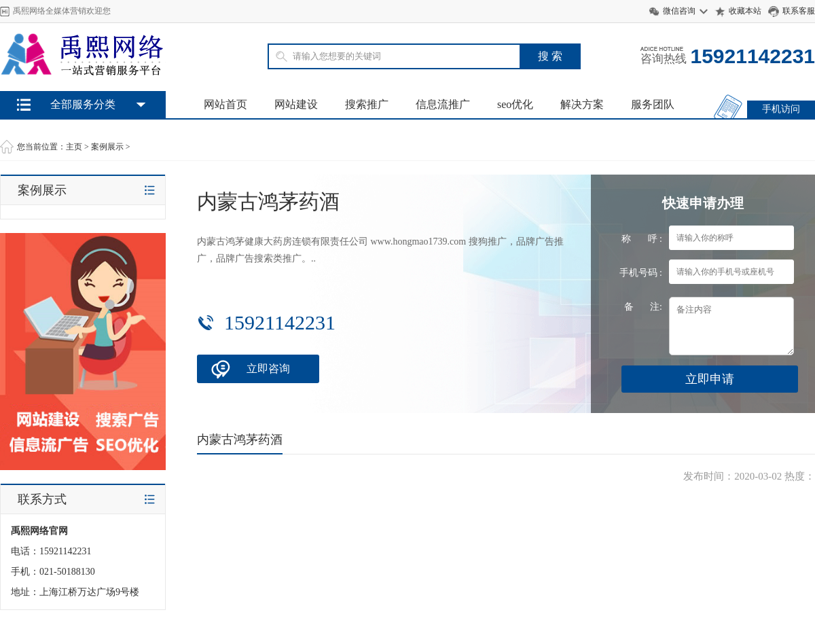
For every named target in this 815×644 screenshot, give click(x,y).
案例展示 (107, 147)
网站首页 (225, 104)
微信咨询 (679, 11)
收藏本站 (745, 11)
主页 (74, 147)
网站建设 (296, 104)
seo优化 (515, 104)
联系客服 (799, 11)
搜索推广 (367, 104)
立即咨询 (268, 369)
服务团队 (653, 104)
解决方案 (582, 104)
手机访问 (781, 109)
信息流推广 (443, 104)
